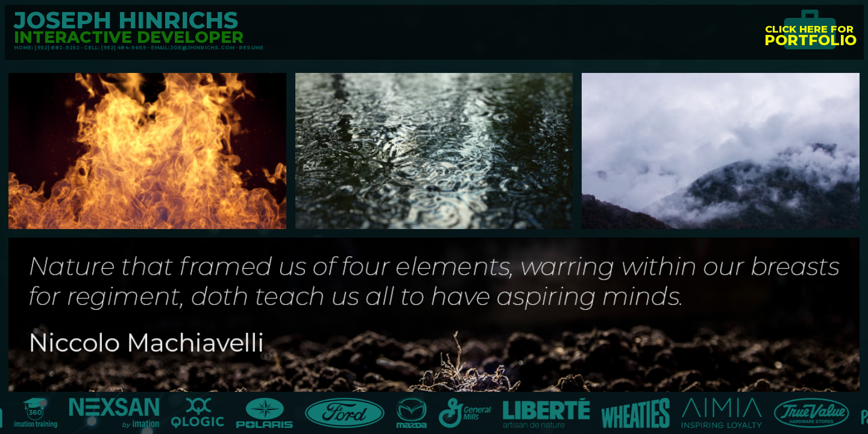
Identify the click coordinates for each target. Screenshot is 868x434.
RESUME (251, 48)
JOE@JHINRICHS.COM (203, 48)
